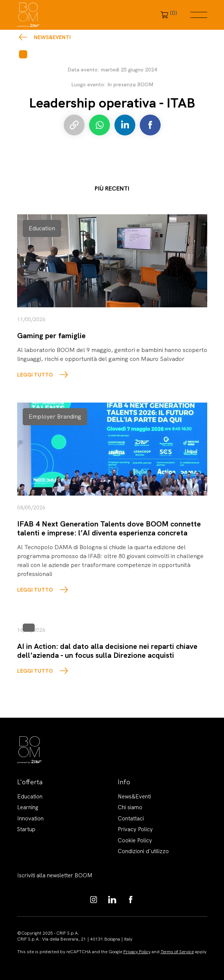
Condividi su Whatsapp (100, 125)
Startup (26, 829)
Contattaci (131, 819)
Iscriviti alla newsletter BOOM (55, 875)
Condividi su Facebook (150, 125)
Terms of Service (177, 952)
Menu (199, 15)
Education (30, 797)
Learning (28, 807)
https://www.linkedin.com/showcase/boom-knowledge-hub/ (112, 900)
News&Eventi (52, 37)
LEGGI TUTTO (35, 375)
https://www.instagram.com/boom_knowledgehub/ (94, 900)
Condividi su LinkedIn (125, 125)
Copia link (74, 125)
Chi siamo (130, 807)
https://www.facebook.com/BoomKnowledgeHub (131, 900)
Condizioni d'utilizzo (143, 851)
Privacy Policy (135, 829)
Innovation (30, 819)
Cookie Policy (135, 840)
